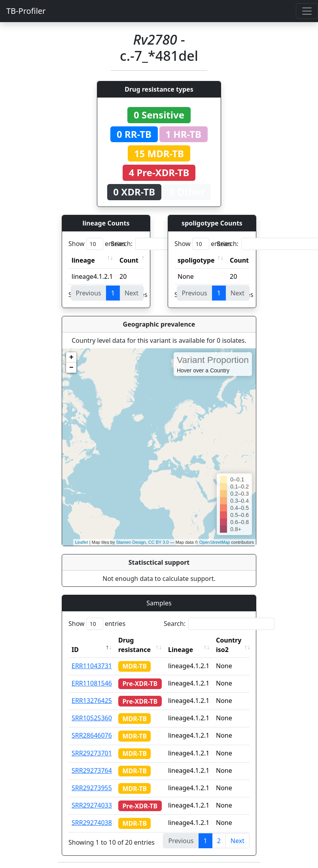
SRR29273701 (92, 753)
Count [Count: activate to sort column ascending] (129, 260)
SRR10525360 (92, 718)
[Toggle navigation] (307, 11)
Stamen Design (131, 542)
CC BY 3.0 (159, 542)
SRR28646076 (92, 735)
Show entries (97, 244)
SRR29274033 (92, 805)
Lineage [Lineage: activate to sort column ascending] (181, 650)
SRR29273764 (92, 770)
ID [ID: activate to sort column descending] (75, 650)
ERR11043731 (92, 666)
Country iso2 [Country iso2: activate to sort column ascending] (229, 645)
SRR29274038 (92, 823)
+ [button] (71, 357)
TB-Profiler (26, 11)
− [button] (71, 368)
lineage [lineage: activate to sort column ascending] (83, 260)
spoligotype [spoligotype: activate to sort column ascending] (196, 260)
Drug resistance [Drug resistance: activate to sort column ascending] (134, 645)
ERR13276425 (92, 701)
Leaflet (82, 542)
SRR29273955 (92, 788)
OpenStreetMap (215, 542)
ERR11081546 (92, 683)
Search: (166, 244)
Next (238, 841)
